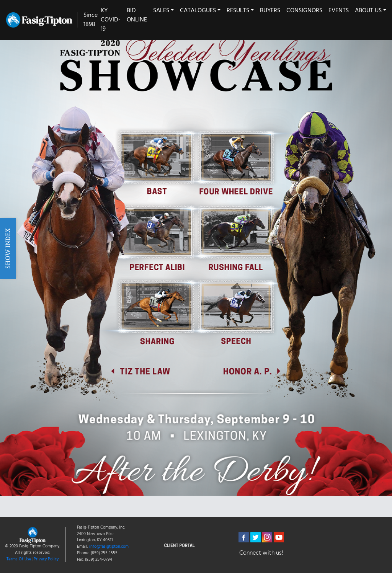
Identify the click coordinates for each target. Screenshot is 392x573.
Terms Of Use (19, 559)
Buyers (270, 11)
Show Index (8, 248)
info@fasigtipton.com (109, 547)
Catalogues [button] (198, 11)
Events (339, 11)
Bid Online (137, 15)
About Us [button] (368, 11)
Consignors (304, 11)
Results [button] (238, 11)
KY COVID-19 (111, 20)
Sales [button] (161, 11)
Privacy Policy (46, 559)
